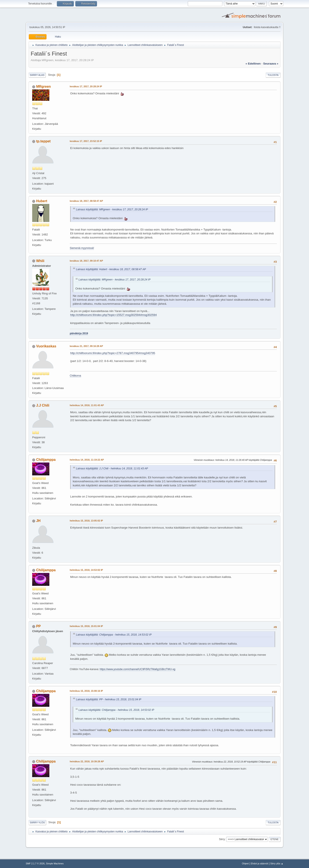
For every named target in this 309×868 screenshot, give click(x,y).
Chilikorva (75, 376)
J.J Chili (43, 405)
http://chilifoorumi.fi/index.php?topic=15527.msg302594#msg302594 (113, 315)
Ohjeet (245, 863)
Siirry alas (37, 75)
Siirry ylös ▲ (277, 863)
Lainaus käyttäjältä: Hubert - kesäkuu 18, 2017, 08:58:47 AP (111, 269)
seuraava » (271, 64)
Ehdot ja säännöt (260, 863)
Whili (40, 261)
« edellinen (253, 64)
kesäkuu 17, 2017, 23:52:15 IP (86, 141)
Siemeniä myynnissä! (82, 248)
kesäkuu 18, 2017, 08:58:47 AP (86, 201)
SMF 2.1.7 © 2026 (35, 863)
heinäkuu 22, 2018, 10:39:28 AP (87, 761)
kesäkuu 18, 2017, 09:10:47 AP (86, 261)
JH (38, 521)
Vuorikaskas (46, 346)
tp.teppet (43, 141)
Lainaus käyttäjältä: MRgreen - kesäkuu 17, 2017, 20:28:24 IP (112, 209)
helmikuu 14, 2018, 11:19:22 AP (87, 460)
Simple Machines (55, 863)
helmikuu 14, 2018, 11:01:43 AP (87, 405)
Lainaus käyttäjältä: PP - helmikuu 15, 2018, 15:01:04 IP (109, 699)
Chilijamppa (46, 460)
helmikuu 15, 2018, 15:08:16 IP (86, 691)
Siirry (222, 839)
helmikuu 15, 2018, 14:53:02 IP (86, 570)
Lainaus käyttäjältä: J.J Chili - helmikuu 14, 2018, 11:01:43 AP (112, 469)
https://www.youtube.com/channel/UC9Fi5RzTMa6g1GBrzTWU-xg (137, 669)
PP (38, 626)
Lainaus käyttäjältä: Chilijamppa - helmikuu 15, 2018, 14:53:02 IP (114, 635)
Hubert (42, 201)
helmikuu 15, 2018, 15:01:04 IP (86, 626)
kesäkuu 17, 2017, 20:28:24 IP (86, 86)
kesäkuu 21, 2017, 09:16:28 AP (86, 346)
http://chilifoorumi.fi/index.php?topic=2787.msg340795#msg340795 (113, 353)
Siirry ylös (37, 823)
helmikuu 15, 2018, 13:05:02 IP (86, 521)
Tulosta (273, 75)
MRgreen (43, 87)
